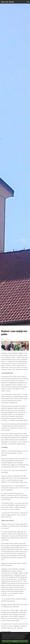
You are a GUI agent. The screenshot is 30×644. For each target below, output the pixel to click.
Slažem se (15, 641)
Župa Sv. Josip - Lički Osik (7, 2)
